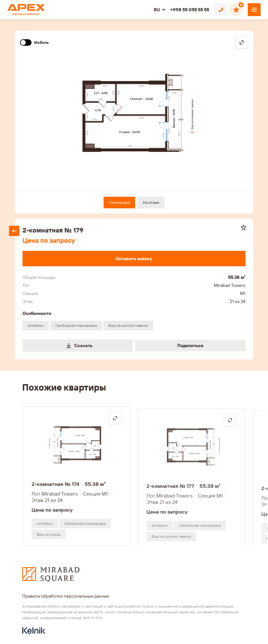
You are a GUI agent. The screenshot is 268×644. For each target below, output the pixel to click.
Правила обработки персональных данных (66, 596)
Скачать (79, 346)
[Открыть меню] (254, 10)
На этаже (151, 202)
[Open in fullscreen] (242, 43)
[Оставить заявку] (134, 259)
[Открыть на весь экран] (115, 420)
